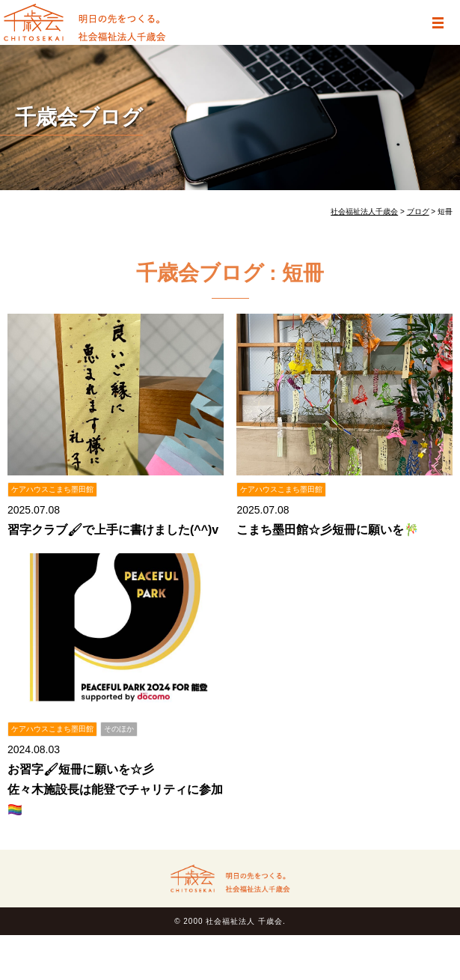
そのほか (119, 729)
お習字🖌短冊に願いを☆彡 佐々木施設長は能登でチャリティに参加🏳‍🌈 (115, 789)
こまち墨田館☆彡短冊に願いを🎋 (328, 530)
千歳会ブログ (79, 117)
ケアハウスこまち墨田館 (52, 489)
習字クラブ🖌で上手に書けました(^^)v (113, 530)
